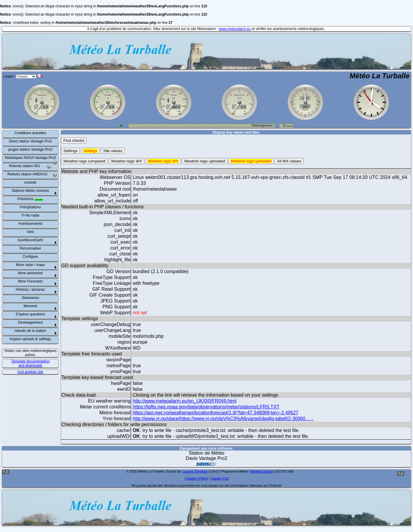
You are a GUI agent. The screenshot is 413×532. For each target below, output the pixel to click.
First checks (74, 141)
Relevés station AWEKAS (32, 175)
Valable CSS (220, 478)
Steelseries (30, 298)
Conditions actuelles (30, 133)
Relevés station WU (30, 167)
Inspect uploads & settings (30, 339)
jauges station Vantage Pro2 (30, 149)
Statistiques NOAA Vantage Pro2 (31, 159)
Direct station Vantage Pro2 (30, 141)
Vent (30, 232)
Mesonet (30, 306)
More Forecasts (30, 281)
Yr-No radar (30, 215)
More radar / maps (30, 265)
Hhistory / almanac (30, 290)
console (30, 182)
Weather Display (262, 471)
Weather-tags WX (127, 161)
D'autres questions (30, 314)
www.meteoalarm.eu (235, 29)
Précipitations (30, 207)
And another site (30, 372)
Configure (30, 257)
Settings (70, 151)
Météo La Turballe (379, 76)
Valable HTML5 (197, 478)
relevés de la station (30, 331)
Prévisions (30, 199)
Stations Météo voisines (30, 191)
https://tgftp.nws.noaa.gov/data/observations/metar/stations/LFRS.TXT (206, 407)
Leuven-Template (195, 471)
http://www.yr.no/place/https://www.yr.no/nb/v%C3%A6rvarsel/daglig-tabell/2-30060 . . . (223, 419)
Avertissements (30, 224)
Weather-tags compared (84, 161)
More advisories (30, 273)
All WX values (289, 161)
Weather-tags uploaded (204, 161)
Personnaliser (30, 248)
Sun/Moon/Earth (30, 240)
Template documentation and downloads (30, 363)
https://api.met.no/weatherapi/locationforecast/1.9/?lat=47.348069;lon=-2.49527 (216, 413)
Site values (113, 151)
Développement (30, 322)
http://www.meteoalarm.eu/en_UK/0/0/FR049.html (185, 401)
